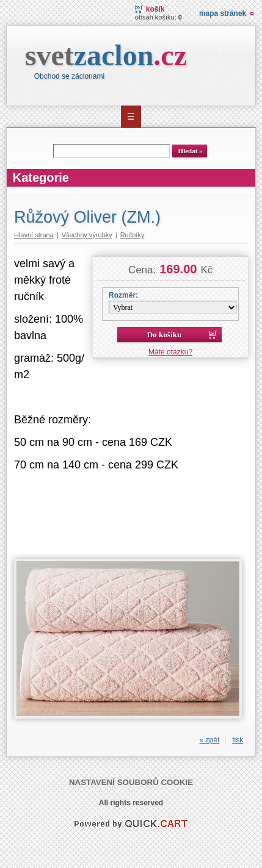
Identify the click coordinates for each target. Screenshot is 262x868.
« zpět (210, 740)
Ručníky (133, 235)
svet (106, 55)
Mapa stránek (223, 13)
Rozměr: (123, 295)
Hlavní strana (34, 235)
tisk (238, 740)
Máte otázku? (170, 352)
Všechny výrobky (87, 235)
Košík (155, 9)
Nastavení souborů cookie (131, 782)
